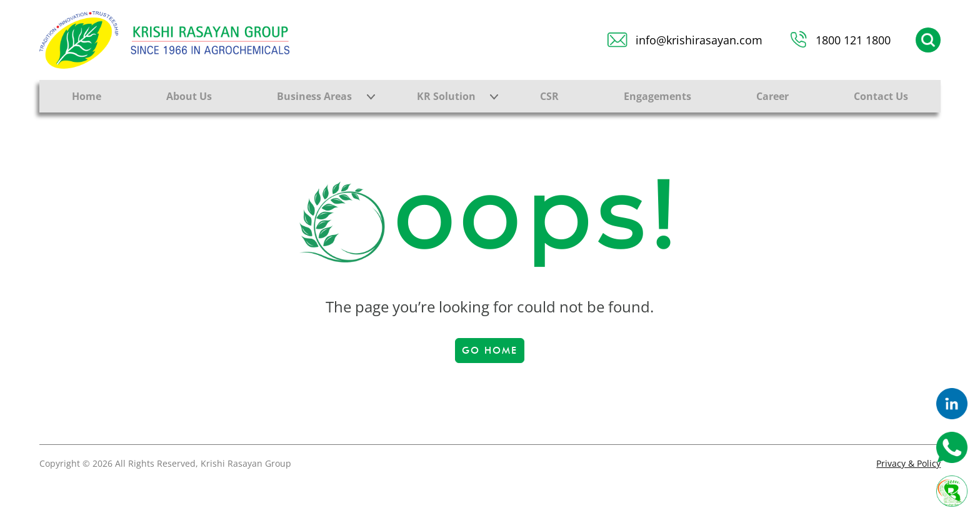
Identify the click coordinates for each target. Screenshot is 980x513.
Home (87, 96)
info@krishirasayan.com (699, 40)
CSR (549, 96)
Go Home (490, 351)
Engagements (657, 96)
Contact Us (881, 96)
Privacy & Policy (908, 463)
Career (772, 96)
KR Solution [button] (446, 96)
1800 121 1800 (853, 40)
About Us (189, 96)
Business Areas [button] (314, 96)
